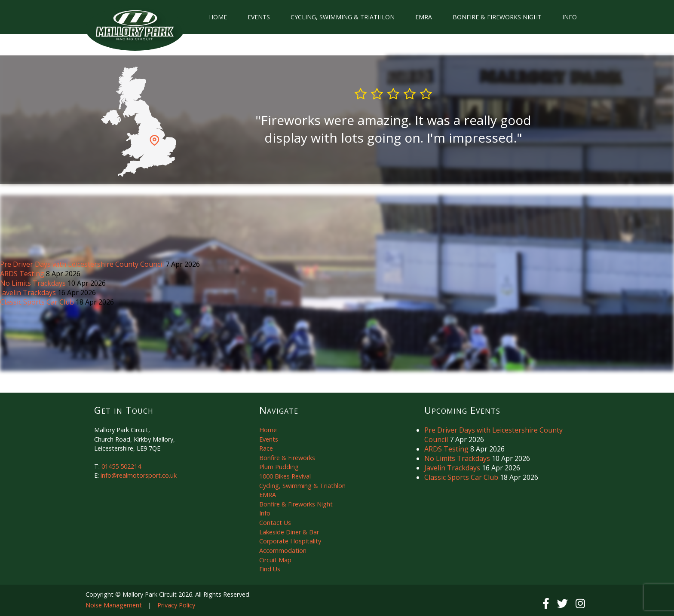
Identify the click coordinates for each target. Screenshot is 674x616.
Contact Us (275, 523)
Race (266, 448)
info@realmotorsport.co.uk (139, 475)
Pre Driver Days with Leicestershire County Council (83, 264)
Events (259, 17)
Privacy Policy (176, 605)
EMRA (424, 17)
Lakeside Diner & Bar (289, 532)
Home (218, 17)
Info (570, 17)
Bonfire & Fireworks (287, 458)
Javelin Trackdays (29, 293)
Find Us (270, 569)
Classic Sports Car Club (38, 302)
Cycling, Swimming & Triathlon (343, 17)
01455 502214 (121, 466)
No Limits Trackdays (34, 283)
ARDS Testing (23, 274)
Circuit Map (275, 560)
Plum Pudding (279, 467)
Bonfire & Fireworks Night (497, 17)
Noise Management (114, 605)
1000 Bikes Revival (285, 476)
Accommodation (283, 550)
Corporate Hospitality (290, 541)
